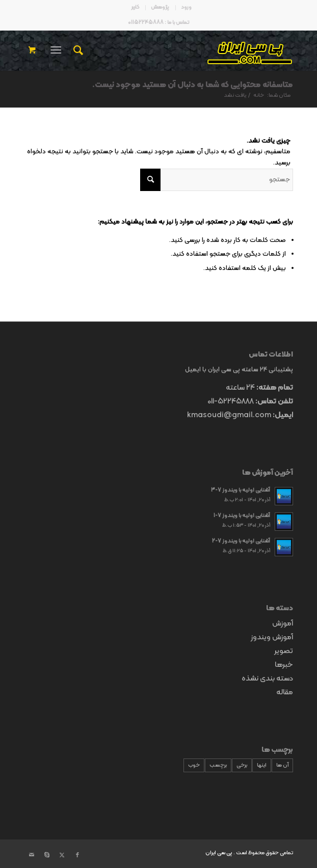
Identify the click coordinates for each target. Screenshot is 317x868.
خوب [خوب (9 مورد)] (194, 765)
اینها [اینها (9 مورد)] (262, 765)
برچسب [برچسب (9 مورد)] (218, 765)
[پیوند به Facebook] (77, 855)
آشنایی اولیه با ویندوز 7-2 (241, 541)
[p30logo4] (185, 50)
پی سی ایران (219, 853)
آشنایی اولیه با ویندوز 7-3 (241, 490)
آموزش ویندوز (272, 638)
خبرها (284, 665)
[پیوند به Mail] (32, 855)
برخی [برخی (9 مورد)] (242, 765)
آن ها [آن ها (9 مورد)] (282, 765)
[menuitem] (186, 8)
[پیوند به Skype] (47, 855)
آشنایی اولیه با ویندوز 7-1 (242, 516)
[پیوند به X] (62, 855)
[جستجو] (77, 50)
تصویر (284, 651)
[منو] (58, 50)
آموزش (283, 624)
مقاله (285, 693)
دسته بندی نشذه (267, 679)
